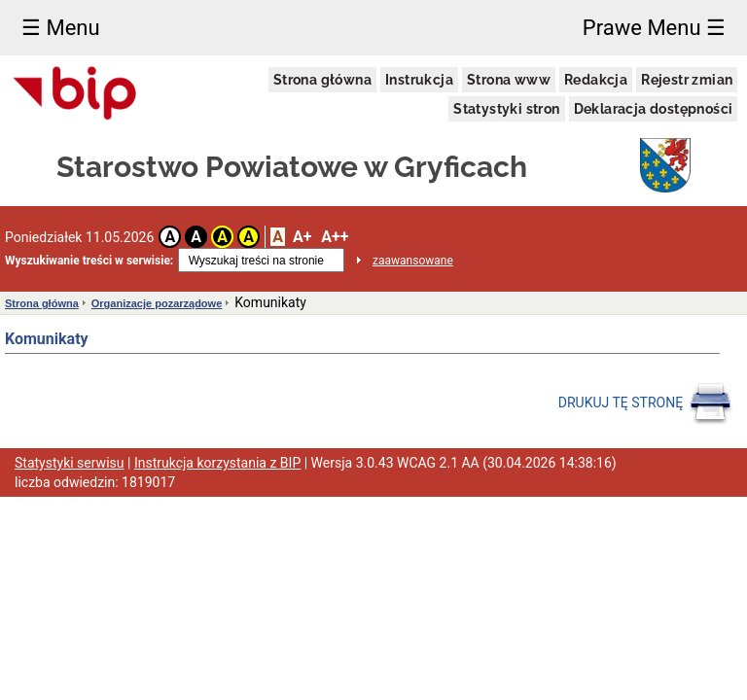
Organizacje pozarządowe (157, 303)
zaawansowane (413, 261)
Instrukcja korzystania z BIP (217, 463)
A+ (302, 237)
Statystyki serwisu (70, 463)
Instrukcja (419, 80)
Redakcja (596, 80)
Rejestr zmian (687, 80)
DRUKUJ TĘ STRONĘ (645, 403)
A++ (335, 237)
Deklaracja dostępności (654, 109)
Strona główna (322, 80)
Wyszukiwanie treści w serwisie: (89, 261)
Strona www (509, 80)
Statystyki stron (506, 109)
